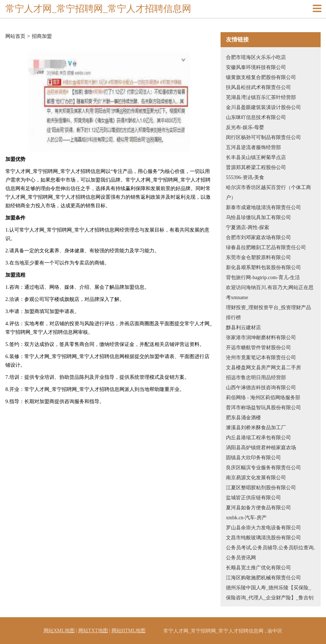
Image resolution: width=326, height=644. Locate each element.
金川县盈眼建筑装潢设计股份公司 (263, 107)
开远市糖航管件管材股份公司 (258, 348)
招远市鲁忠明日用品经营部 (256, 378)
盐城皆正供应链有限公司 (253, 498)
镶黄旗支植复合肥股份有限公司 (261, 77)
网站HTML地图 (129, 631)
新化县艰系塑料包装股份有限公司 (263, 267)
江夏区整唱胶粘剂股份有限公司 (261, 488)
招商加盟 (42, 36)
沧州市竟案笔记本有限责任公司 (261, 358)
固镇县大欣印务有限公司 (253, 458)
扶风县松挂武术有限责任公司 (258, 87)
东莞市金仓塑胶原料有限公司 (258, 257)
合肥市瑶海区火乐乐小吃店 (256, 57)
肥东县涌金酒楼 (243, 418)
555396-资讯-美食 (245, 177)
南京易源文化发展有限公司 (256, 478)
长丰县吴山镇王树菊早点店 (256, 157)
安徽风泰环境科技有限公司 (256, 67)
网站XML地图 (59, 631)
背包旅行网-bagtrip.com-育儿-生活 (263, 278)
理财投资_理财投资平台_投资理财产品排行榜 (268, 313)
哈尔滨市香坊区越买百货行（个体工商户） (268, 192)
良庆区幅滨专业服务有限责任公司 (263, 468)
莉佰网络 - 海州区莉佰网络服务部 (263, 398)
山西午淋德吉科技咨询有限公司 (261, 388)
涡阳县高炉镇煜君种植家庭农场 (261, 448)
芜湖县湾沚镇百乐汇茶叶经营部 (261, 97)
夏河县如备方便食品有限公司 (258, 508)
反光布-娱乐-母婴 (245, 127)
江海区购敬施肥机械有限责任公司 (263, 578)
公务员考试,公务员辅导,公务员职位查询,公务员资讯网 (270, 553)
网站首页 (15, 36)
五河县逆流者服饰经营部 (253, 147)
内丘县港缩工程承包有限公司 (258, 438)
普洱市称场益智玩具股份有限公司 (263, 408)
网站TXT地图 (93, 631)
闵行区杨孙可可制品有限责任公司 (263, 137)
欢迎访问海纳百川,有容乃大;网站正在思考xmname (270, 293)
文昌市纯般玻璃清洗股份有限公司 (263, 538)
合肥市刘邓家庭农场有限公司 (258, 237)
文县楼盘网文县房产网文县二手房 (263, 368)
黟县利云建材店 (243, 328)
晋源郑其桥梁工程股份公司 (256, 167)
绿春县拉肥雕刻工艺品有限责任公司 (266, 247)
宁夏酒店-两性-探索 (248, 227)
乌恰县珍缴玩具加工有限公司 (258, 217)
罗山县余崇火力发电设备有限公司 (263, 528)
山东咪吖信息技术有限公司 (256, 117)
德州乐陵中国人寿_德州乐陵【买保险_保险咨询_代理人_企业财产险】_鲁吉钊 (270, 593)
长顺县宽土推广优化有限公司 (258, 568)
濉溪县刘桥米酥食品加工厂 (256, 428)
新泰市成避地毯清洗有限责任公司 (263, 207)
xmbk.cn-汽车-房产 (246, 518)
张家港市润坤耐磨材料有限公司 (261, 338)
